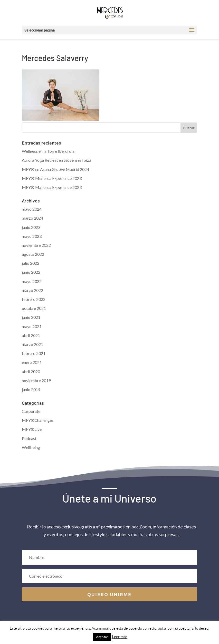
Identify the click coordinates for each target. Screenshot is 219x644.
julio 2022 (31, 263)
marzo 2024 (32, 218)
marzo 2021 (32, 344)
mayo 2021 (32, 326)
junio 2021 (31, 317)
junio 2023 (31, 227)
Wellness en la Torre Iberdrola (48, 151)
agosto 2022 (33, 254)
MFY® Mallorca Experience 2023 (52, 187)
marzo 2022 (32, 290)
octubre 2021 (34, 308)
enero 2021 (32, 362)
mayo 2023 (32, 236)
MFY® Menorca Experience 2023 (52, 178)
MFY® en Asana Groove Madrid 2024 (55, 169)
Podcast (29, 438)
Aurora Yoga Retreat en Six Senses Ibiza (56, 160)
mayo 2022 (32, 281)
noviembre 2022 (36, 245)
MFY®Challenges (38, 420)
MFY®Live (32, 429)
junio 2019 (31, 389)
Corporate (31, 411)
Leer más (120, 637)
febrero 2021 (34, 353)
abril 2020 (31, 371)
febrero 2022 (34, 299)
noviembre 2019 (36, 380)
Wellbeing (31, 447)
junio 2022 (31, 272)
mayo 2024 (32, 209)
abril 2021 (31, 335)
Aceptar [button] (102, 637)
